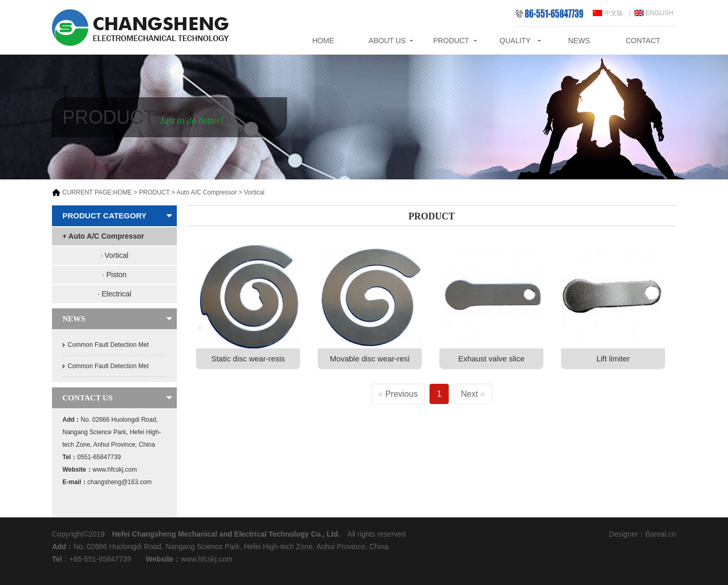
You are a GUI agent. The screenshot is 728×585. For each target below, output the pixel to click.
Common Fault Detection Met (108, 345)
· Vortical (114, 255)
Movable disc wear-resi (369, 359)
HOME (323, 41)
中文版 (614, 13)
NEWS (579, 41)
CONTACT (643, 41)
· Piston (115, 275)
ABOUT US (387, 41)
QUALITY (515, 41)
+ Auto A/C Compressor (103, 236)
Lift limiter (613, 359)
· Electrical (115, 294)
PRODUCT (451, 41)
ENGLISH (660, 13)
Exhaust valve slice (491, 359)
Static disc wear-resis (248, 359)
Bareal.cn (661, 534)
